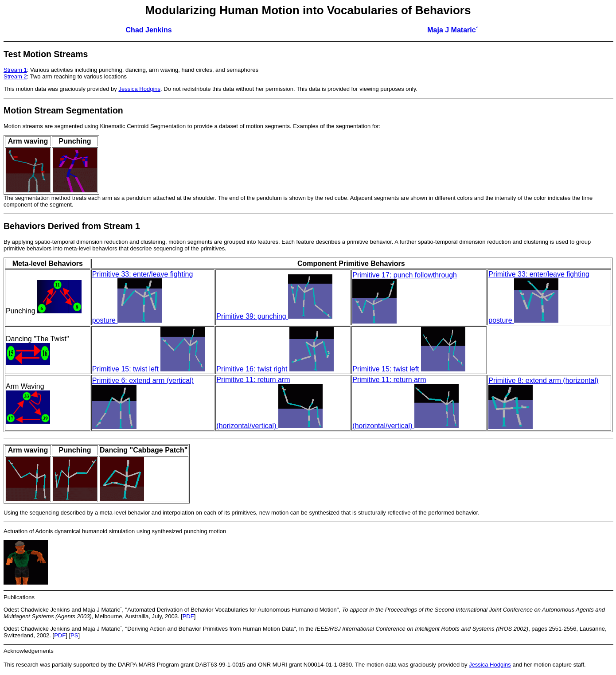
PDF (188, 616)
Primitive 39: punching (274, 316)
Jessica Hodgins (139, 89)
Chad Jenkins (149, 30)
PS (74, 635)
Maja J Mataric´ (453, 30)
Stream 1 (15, 70)
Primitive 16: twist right (275, 369)
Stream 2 (15, 76)
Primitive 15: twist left (149, 369)
